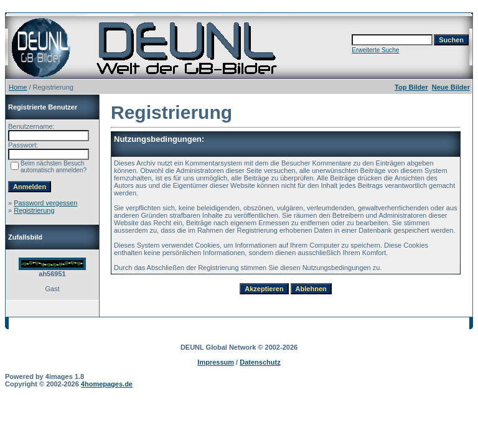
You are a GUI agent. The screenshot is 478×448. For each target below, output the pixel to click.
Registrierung (34, 210)
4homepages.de (107, 384)
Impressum (216, 362)
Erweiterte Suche (375, 50)
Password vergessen (45, 203)
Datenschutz (260, 362)
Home (18, 87)
